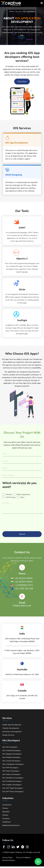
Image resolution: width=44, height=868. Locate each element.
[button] (38, 862)
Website (9, 496)
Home (11, 13)
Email (22, 604)
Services (19, 13)
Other (22, 499)
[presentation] (20, 523)
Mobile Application (23, 496)
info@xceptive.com (22, 607)
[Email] (22, 598)
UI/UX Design (11, 499)
